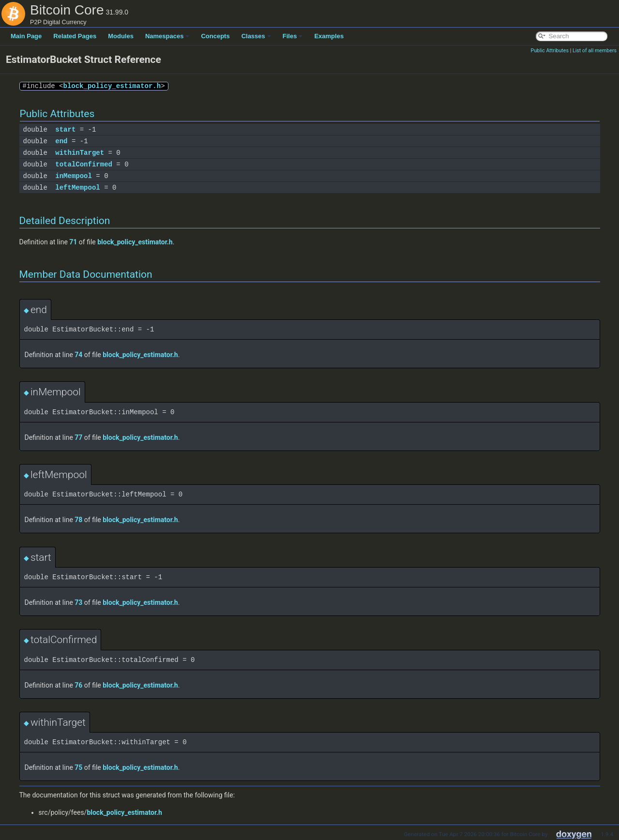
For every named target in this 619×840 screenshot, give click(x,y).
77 (78, 437)
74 (78, 355)
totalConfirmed (84, 164)
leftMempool (77, 187)
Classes (256, 36)
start (65, 129)
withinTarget (80, 153)
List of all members (595, 51)
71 (73, 242)
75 (78, 767)
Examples (329, 36)
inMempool (74, 176)
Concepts (215, 36)
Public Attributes (550, 51)
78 (78, 520)
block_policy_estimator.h (112, 86)
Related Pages (75, 36)
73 (78, 602)
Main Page (26, 36)
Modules (121, 36)
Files (293, 36)
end (61, 141)
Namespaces (167, 36)
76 (78, 685)
